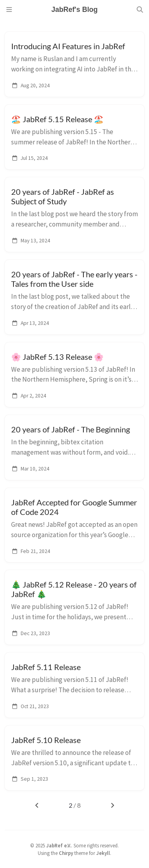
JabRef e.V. (59, 845)
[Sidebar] (9, 10)
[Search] (140, 10)
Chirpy (66, 853)
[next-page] (112, 805)
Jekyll (103, 853)
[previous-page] (37, 805)
